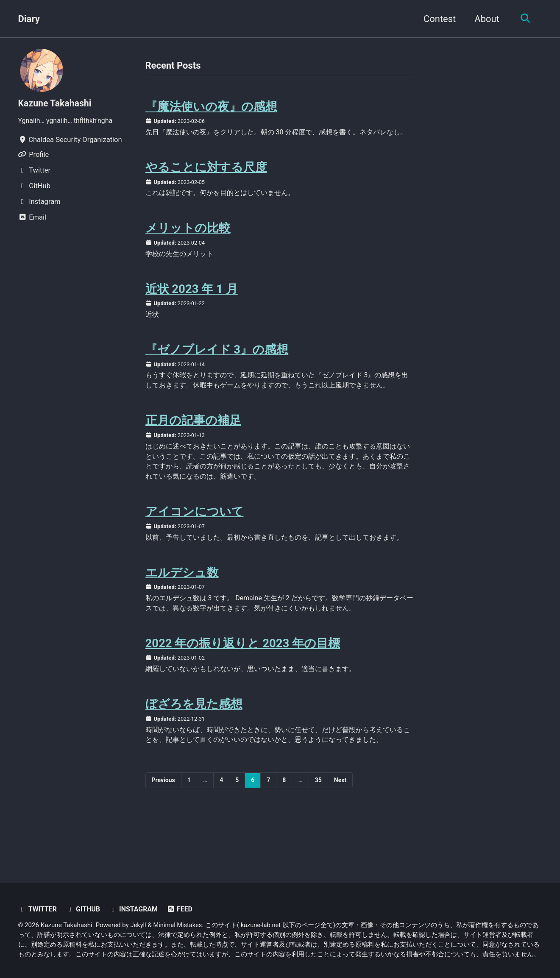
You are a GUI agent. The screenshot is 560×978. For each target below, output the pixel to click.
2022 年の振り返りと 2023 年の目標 (243, 688)
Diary (29, 19)
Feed (183, 910)
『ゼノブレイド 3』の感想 (217, 366)
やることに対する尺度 (206, 180)
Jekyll (139, 925)
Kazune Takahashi (56, 103)
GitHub (84, 910)
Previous (163, 827)
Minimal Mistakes (179, 925)
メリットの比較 (188, 242)
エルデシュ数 (182, 615)
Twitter (38, 910)
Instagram (136, 910)
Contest (437, 19)
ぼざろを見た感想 (194, 750)
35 (318, 827)
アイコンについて (195, 543)
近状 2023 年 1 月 (192, 304)
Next (340, 827)
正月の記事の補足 (193, 449)
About (485, 19)
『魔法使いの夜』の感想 (211, 107)
